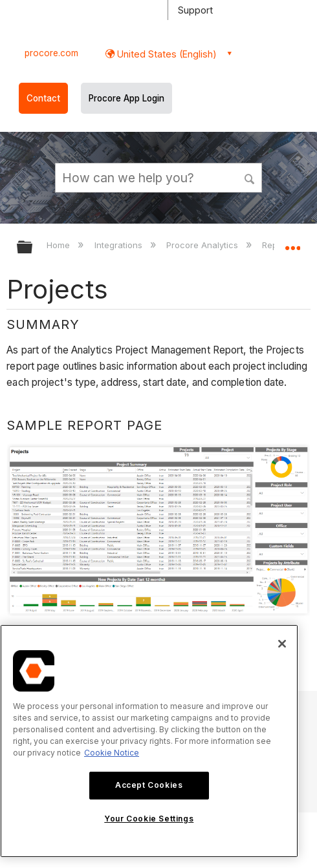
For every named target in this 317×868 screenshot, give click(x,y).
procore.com (51, 53)
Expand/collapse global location (292, 243)
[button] (250, 177)
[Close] (282, 644)
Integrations (120, 245)
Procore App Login (126, 98)
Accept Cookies (149, 785)
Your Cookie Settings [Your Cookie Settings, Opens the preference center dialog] (149, 819)
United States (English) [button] (166, 54)
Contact (43, 98)
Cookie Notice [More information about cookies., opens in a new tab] (112, 753)
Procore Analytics (203, 245)
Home (60, 245)
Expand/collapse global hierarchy (33, 248)
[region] (149, 741)
